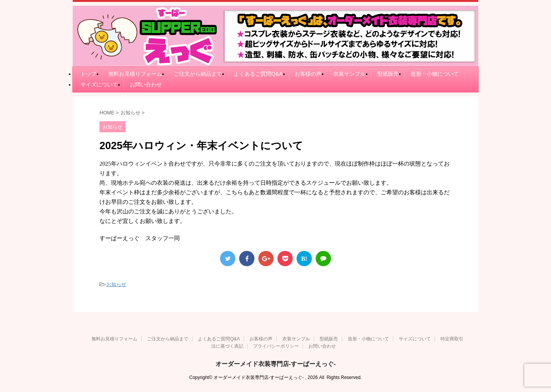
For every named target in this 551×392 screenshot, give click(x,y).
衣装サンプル (349, 74)
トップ (88, 74)
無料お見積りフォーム (135, 74)
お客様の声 (308, 74)
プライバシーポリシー (276, 346)
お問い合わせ (146, 85)
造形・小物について (435, 74)
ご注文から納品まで (198, 74)
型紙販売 (388, 74)
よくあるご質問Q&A (258, 74)
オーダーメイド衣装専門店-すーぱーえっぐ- (276, 364)
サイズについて (99, 85)
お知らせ (116, 284)
